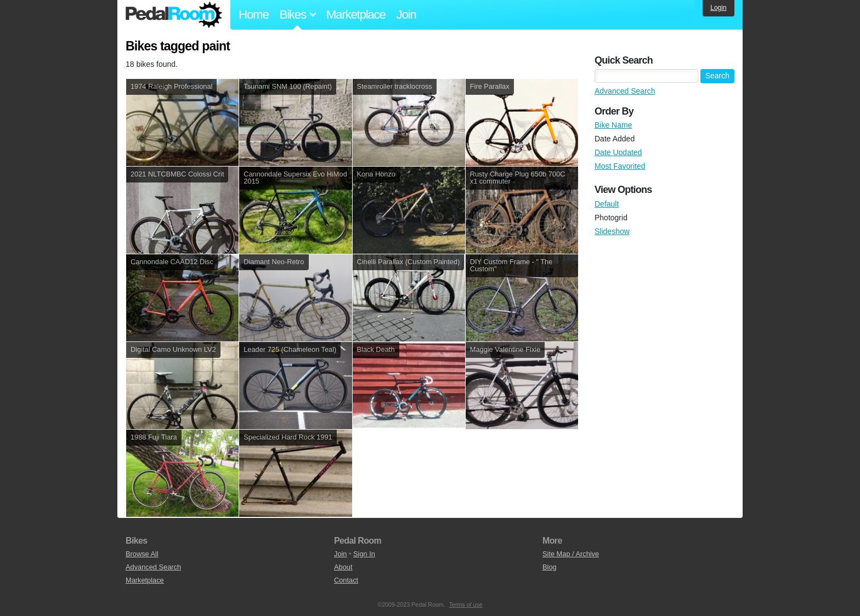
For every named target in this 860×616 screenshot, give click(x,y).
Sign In (364, 554)
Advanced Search (625, 91)
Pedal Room (174, 15)
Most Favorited (620, 166)
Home (254, 15)
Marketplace (356, 15)
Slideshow (612, 231)
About (343, 567)
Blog (550, 567)
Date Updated (618, 152)
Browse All (142, 554)
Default (607, 204)
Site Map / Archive (571, 554)
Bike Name (613, 125)
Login (718, 8)
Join (406, 15)
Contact (346, 580)
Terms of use (466, 604)
